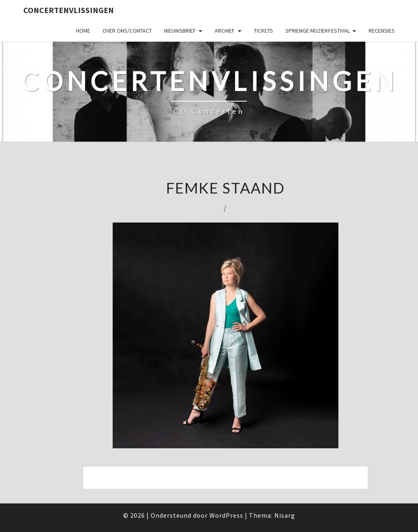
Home (83, 31)
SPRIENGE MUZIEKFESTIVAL (318, 31)
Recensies (382, 31)
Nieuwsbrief (180, 31)
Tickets (263, 31)
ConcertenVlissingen (69, 10)
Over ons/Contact (127, 31)
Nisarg (285, 515)
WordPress (226, 515)
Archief (225, 31)
